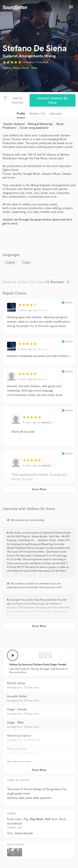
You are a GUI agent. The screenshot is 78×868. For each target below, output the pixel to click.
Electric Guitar (16, 683)
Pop (26, 819)
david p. (43, 310)
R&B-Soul (51, 819)
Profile (21, 114)
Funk (10, 819)
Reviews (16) (37, 114)
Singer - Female (17, 709)
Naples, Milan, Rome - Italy (20, 68)
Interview (55, 114)
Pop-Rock (37, 819)
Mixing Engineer (17, 749)
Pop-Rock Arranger (19, 762)
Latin (18, 819)
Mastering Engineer (19, 736)
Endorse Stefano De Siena (24, 282)
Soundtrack (14, 824)
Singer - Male (15, 723)
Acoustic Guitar (17, 696)
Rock (62, 819)
